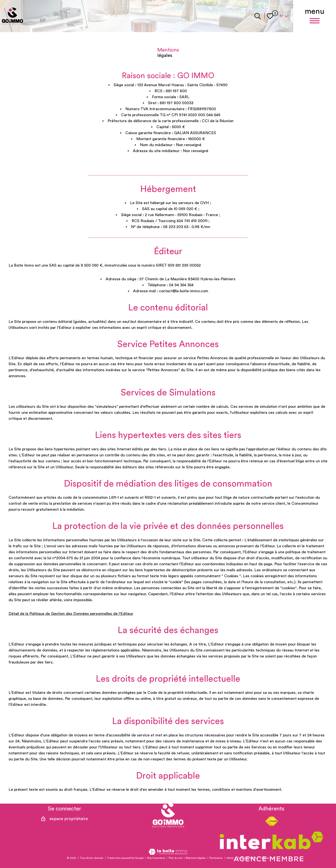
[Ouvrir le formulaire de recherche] (258, 16)
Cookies (264, 858)
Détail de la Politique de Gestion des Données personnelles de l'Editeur (71, 614)
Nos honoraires (156, 858)
